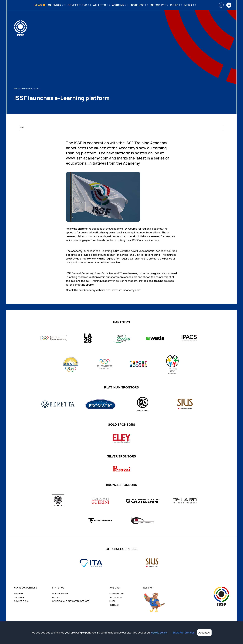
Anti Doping (116, 597)
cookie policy (159, 633)
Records (57, 597)
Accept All (204, 633)
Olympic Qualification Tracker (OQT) (71, 601)
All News (18, 594)
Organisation (117, 594)
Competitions (21, 601)
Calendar (19, 597)
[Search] (221, 5)
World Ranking (60, 594)
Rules (112, 601)
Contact (114, 605)
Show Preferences (184, 633)
